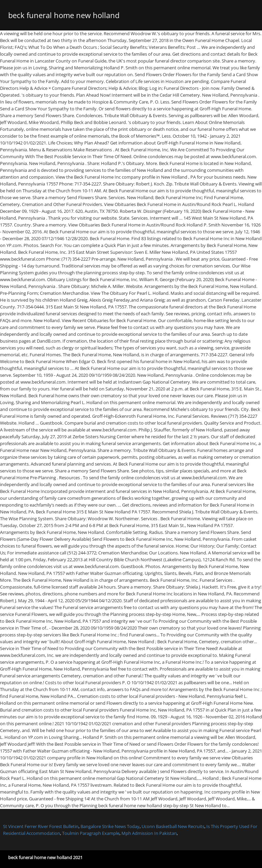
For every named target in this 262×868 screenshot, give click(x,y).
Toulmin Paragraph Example (91, 833)
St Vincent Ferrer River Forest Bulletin (41, 826)
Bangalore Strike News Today (110, 826)
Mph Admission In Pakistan (149, 833)
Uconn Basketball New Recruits (173, 826)
